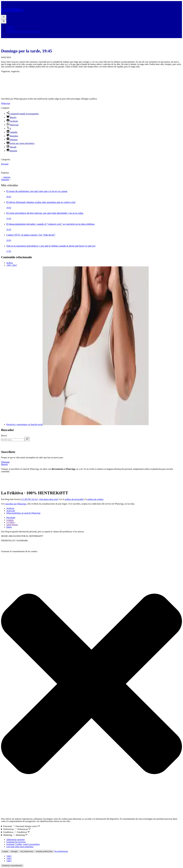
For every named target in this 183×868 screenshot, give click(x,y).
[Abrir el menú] (4, 17)
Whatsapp (5, 462)
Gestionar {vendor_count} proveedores (23, 844)
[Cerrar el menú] (4, 21)
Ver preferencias (27, 851)
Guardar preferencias (44, 851)
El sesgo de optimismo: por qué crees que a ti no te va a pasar (37, 191)
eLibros (10, 263)
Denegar (14, 851)
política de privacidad (74, 499)
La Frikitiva (12, 9)
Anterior (7, 177)
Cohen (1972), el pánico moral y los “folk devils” (31, 235)
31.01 (9, 229)
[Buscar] (27, 439)
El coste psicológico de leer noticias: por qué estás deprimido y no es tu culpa (45, 213)
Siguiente (5, 180)
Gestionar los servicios (16, 842)
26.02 (9, 197)
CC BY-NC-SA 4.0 (29, 499)
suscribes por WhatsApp (16, 504)
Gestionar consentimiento (12, 866)
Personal (5, 164)
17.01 (9, 251)
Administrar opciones (16, 839)
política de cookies (95, 499)
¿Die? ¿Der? (12, 265)
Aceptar (5, 851)
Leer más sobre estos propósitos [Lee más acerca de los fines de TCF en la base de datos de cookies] (20, 847)
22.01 (9, 240)
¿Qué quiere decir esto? (49, 499)
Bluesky (5, 464)
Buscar (4, 436)
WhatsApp (6, 103)
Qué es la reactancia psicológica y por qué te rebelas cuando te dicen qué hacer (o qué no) (51, 246)
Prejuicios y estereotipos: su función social (78, 424)
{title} (9, 856)
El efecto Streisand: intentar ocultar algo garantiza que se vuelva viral (41, 202)
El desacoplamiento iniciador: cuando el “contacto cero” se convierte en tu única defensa (50, 224)
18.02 (9, 208)
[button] (92, 684)
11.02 (9, 218)
